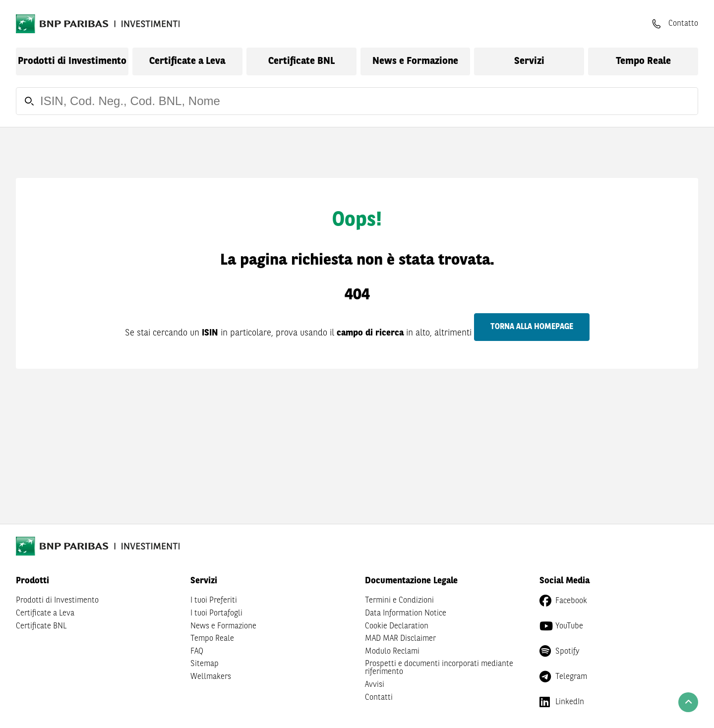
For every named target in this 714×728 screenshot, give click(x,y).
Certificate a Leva (187, 61)
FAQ (197, 652)
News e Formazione (415, 61)
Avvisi (375, 685)
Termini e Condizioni (399, 601)
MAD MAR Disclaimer (400, 639)
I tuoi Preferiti (214, 601)
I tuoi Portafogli (216, 614)
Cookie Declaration (397, 626)
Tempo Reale (643, 61)
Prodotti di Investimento (72, 61)
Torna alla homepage (532, 327)
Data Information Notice (406, 614)
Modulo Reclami (392, 652)
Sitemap (205, 664)
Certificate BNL (301, 61)
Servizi (529, 61)
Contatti (379, 698)
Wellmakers (211, 677)
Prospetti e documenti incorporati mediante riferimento (439, 668)
